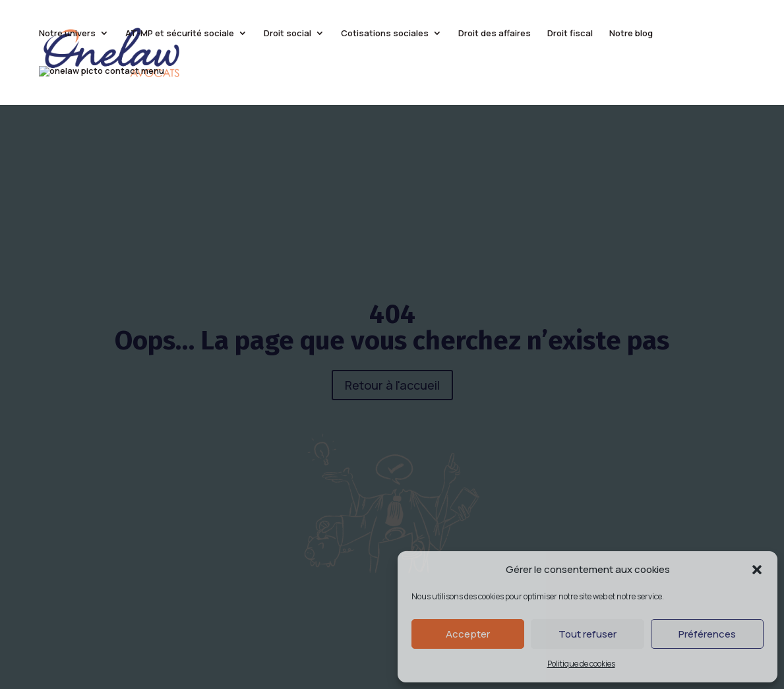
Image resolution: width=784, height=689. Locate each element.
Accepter (468, 634)
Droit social (287, 34)
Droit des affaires (495, 34)
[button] (757, 570)
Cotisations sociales (385, 34)
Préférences (707, 634)
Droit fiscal (570, 34)
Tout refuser (588, 634)
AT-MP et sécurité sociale (180, 34)
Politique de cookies (581, 664)
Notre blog (631, 34)
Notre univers (67, 34)
